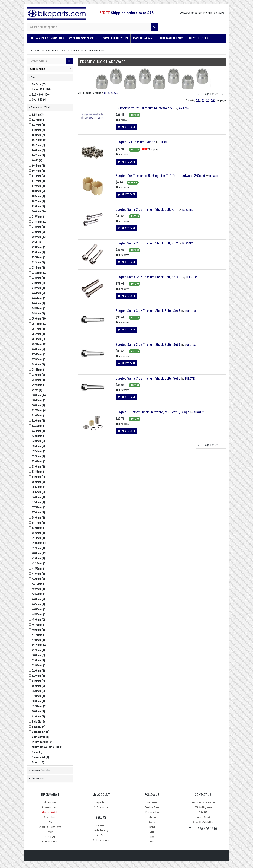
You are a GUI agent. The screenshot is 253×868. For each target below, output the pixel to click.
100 (213, 100)
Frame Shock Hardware (94, 50)
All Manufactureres (50, 807)
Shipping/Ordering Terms (50, 827)
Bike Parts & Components (47, 38)
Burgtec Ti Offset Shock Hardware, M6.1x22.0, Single (152, 412)
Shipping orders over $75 (126, 13)
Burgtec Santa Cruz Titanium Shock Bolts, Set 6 (149, 345)
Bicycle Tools (199, 38)
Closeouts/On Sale (50, 812)
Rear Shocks (72, 50)
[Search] (155, 27)
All (32, 50)
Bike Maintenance (172, 38)
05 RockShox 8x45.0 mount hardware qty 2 (145, 108)
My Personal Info (101, 807)
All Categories (50, 802)
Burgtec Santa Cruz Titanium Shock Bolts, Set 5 (148, 311)
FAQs (50, 822)
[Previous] (198, 94)
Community (152, 802)
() (38, 84)
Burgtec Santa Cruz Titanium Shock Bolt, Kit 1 (147, 209)
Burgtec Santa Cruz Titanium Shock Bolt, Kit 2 (147, 243)
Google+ (152, 822)
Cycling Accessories (83, 38)
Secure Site (50, 837)
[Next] (223, 94)
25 (203, 100)
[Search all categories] (89, 27)
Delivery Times (50, 817)
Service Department (101, 840)
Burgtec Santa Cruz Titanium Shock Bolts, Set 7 (149, 378)
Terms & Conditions (50, 842)
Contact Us (101, 825)
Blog (152, 832)
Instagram (152, 817)
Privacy (50, 832)
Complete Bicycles (115, 38)
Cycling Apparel (144, 38)
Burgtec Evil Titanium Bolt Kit (135, 142)
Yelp (152, 842)
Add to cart (126, 127)
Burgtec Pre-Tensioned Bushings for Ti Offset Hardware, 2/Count (160, 176)
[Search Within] (47, 61)
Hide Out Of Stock (111, 93)
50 (208, 100)
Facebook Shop (152, 812)
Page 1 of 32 (211, 94)
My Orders (101, 802)
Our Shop (101, 835)
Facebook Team (152, 807)
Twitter (152, 827)
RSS (152, 837)
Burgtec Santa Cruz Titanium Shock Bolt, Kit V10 (149, 277)
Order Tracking (101, 830)
